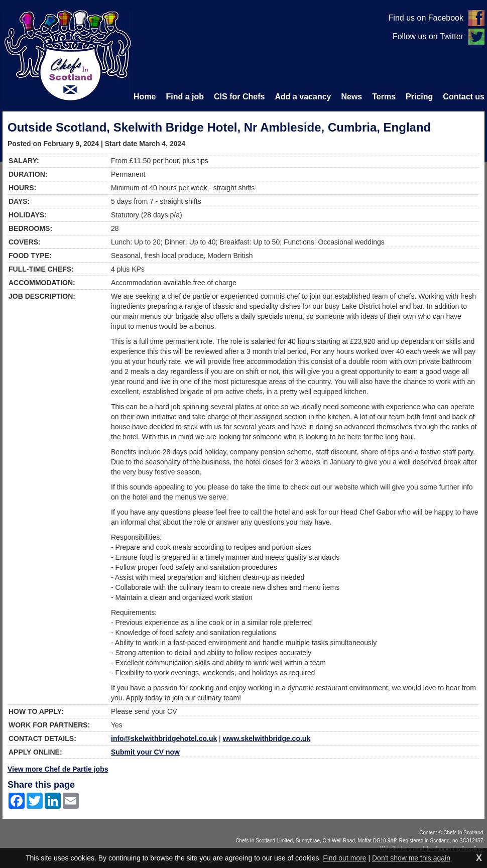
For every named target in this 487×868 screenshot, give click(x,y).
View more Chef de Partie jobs (58, 769)
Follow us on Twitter (428, 36)
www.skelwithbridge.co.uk (267, 738)
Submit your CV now (145, 752)
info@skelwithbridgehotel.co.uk (164, 738)
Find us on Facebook (426, 18)
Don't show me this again (411, 858)
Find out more (344, 858)
